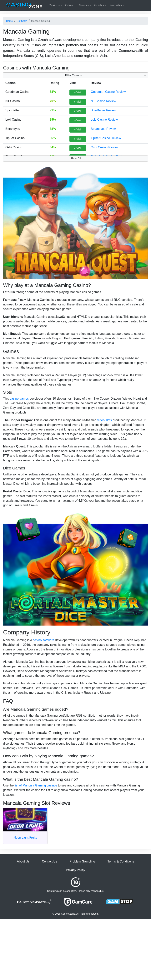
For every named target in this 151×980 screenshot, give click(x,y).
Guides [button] (99, 5)
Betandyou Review (104, 129)
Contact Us (50, 861)
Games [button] (84, 5)
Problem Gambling (82, 861)
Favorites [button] (116, 5)
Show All (76, 158)
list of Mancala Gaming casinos (36, 785)
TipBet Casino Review (106, 138)
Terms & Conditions (121, 861)
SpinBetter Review (103, 110)
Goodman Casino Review (108, 92)
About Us (23, 861)
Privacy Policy (76, 870)
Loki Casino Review (104, 120)
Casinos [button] (54, 5)
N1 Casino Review (103, 101)
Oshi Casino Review (105, 147)
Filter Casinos (73, 75)
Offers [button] (69, 5)
